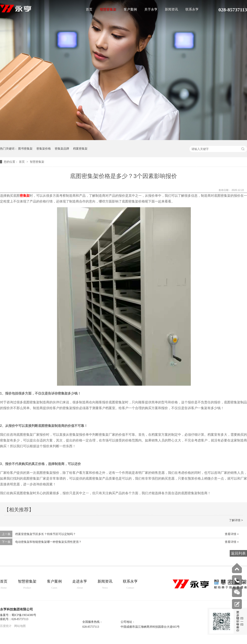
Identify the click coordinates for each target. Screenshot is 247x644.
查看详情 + (232, 534)
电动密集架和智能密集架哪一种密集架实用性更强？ (48, 542)
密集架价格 (44, 149)
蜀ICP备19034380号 (24, 615)
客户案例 (130, 9)
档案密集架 (80, 149)
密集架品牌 (62, 149)
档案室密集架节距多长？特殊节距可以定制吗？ (45, 534)
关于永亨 (151, 9)
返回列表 (238, 553)
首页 (89, 9)
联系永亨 (192, 9)
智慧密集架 (108, 9)
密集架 (25, 196)
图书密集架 (25, 149)
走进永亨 (80, 585)
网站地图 (20, 626)
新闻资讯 (171, 9)
